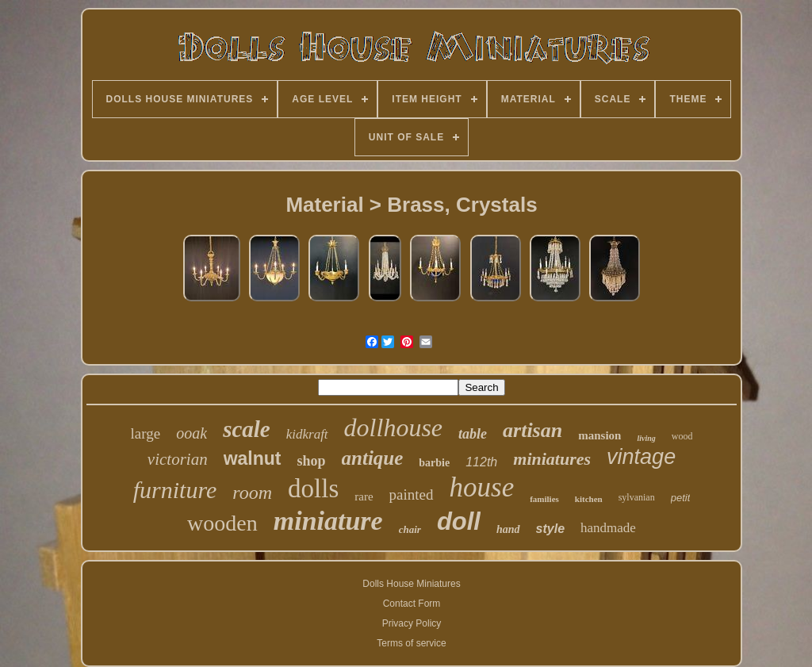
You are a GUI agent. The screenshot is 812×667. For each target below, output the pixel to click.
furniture (175, 490)
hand (508, 529)
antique (373, 458)
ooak (192, 433)
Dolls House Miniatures (411, 584)
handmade (608, 528)
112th (481, 462)
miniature (328, 521)
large (146, 433)
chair (410, 529)
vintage (641, 457)
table (473, 434)
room (252, 493)
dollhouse (393, 427)
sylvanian (637, 497)
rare (364, 496)
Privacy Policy (412, 623)
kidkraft (307, 434)
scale (247, 429)
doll (459, 521)
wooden (222, 523)
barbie (434, 463)
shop (312, 461)
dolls (313, 489)
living (646, 438)
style (550, 529)
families (544, 499)
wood (682, 436)
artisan (532, 430)
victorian (178, 459)
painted (412, 494)
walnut (253, 458)
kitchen (589, 499)
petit (681, 498)
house (482, 487)
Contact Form (412, 604)
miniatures (552, 459)
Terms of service (411, 643)
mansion (599, 435)
